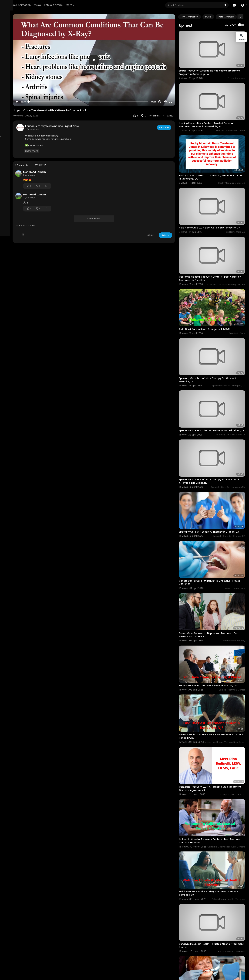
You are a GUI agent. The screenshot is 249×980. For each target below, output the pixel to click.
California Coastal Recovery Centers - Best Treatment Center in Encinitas (214, 762)
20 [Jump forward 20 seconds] (170, 88)
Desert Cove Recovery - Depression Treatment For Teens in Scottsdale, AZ (216, 576)
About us (8, 127)
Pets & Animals (93, 5)
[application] (116, 53)
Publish (176, 222)
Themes (241, 37)
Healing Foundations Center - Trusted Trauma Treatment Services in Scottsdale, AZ (216, 113)
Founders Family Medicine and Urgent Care (86, 113)
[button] (243, 5)
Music (77, 5)
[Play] (51, 88)
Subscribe (174, 114)
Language (23, 131)
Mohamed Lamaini (69, 158)
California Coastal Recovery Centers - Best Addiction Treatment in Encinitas (214, 253)
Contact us (20, 127)
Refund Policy (11, 119)
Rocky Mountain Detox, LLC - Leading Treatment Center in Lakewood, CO (217, 160)
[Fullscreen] (181, 88)
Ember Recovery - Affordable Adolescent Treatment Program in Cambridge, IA (213, 67)
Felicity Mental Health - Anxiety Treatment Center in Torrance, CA (214, 809)
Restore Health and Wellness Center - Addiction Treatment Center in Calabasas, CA (217, 948)
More (110, 5)
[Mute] (175, 88)
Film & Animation (60, 5)
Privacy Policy (26, 123)
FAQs (22, 119)
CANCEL (161, 222)
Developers (10, 131)
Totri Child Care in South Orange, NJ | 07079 (215, 298)
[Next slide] (241, 17)
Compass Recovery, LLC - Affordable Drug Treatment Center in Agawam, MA (214, 716)
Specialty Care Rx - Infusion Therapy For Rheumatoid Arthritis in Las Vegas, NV (213, 436)
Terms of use (11, 123)
